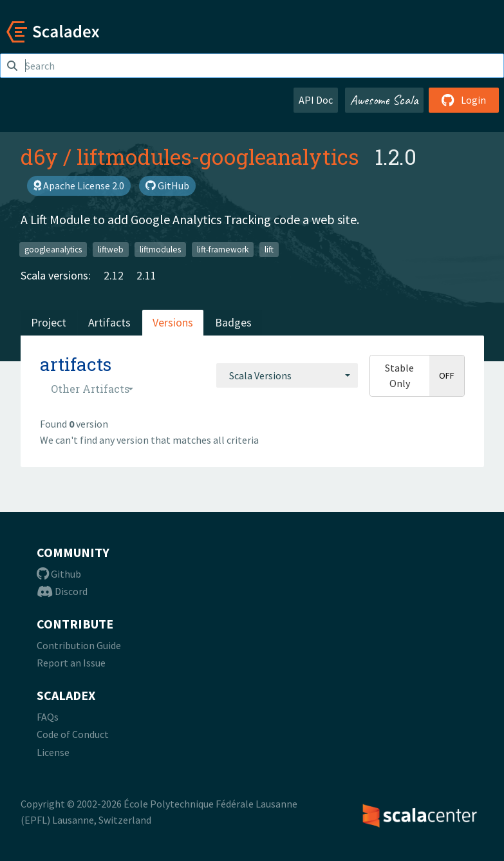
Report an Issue (71, 663)
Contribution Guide (79, 645)
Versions (173, 322)
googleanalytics (53, 249)
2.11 (146, 275)
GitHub (167, 185)
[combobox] (287, 375)
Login (464, 100)
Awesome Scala (384, 100)
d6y (39, 156)
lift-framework (223, 249)
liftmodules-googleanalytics (218, 156)
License (53, 752)
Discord (62, 591)
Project (49, 322)
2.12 (114, 275)
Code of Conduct (73, 734)
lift (269, 249)
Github (59, 574)
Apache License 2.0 (79, 185)
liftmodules (160, 249)
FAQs (48, 717)
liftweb (111, 249)
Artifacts (109, 322)
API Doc (316, 100)
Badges (233, 322)
